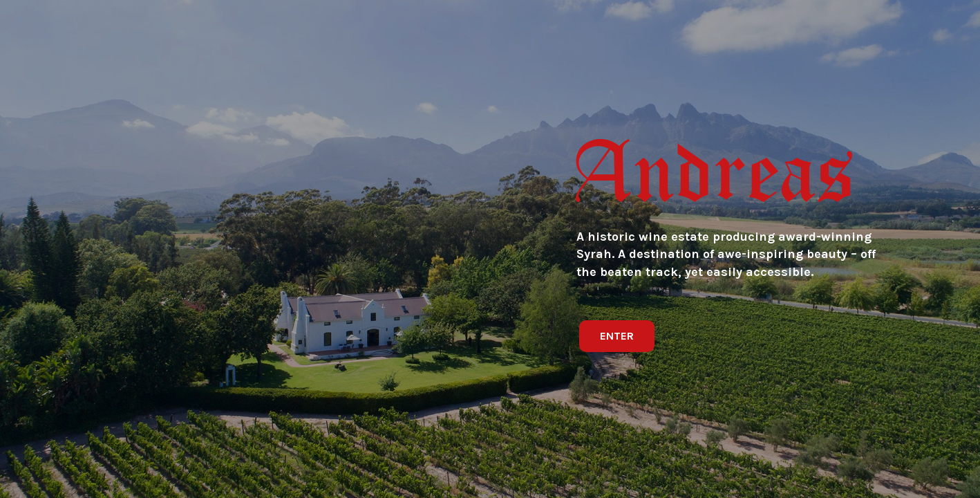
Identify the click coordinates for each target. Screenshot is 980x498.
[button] (617, 336)
